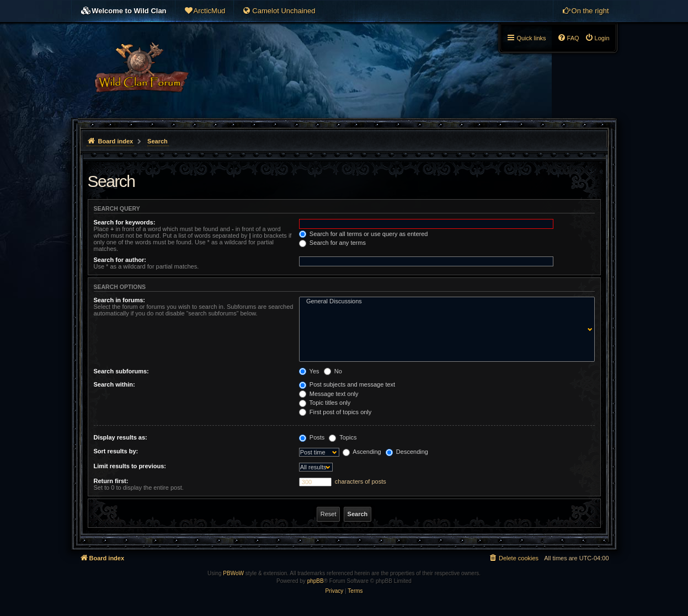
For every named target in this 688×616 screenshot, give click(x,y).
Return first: (111, 481)
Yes (309, 371)
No (333, 371)
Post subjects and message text (347, 384)
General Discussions (444, 302)
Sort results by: (116, 451)
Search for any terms (332, 243)
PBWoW (233, 573)
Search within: (114, 384)
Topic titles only (325, 403)
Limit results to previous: (130, 466)
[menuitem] (205, 11)
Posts (312, 437)
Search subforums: (121, 371)
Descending (407, 452)
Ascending (362, 452)
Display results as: (121, 437)
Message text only (329, 394)
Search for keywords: (125, 222)
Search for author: (120, 260)
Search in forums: (120, 300)
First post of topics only (335, 412)
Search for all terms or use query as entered (364, 234)
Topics (343, 437)
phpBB (316, 581)
